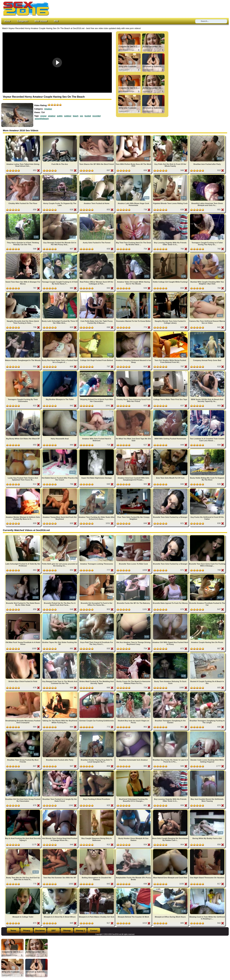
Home (7, 21)
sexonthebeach (42, 119)
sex (81, 116)
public (60, 116)
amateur (52, 116)
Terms (13, 931)
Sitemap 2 (80, 931)
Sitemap (67, 931)
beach (76, 116)
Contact (94, 931)
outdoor (68, 116)
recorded (96, 116)
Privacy (27, 931)
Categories (22, 21)
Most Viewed (41, 21)
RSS (56, 21)
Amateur (48, 109)
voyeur (43, 116)
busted (88, 116)
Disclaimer (40, 931)
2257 (54, 931)
